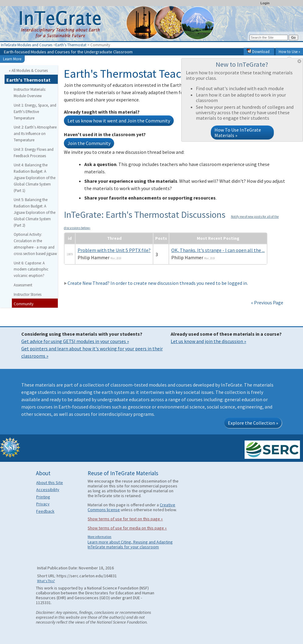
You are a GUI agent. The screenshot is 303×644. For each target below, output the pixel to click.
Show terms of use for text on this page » (125, 519)
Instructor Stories (28, 294)
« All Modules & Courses (28, 70)
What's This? (46, 581)
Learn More (12, 59)
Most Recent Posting (218, 238)
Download (258, 51)
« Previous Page (267, 303)
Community (24, 304)
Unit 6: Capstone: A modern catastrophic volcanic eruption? (31, 269)
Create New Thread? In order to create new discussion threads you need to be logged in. (156, 283)
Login (265, 3)
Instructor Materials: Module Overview (30, 92)
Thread (114, 238)
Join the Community (89, 143)
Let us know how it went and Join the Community (119, 121)
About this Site (50, 483)
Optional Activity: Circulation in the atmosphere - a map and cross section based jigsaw (35, 244)
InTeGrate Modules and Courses (27, 45)
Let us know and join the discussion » (208, 341)
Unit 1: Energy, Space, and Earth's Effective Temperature (35, 111)
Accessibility (48, 490)
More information (99, 537)
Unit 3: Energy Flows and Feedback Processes (34, 152)
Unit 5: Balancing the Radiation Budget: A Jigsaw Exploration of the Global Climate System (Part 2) (35, 212)
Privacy (43, 504)
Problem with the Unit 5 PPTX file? (114, 250)
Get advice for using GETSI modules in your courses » (75, 341)
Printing (43, 497)
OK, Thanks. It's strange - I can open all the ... (218, 250)
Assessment (23, 285)
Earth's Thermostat (71, 45)
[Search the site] (269, 37)
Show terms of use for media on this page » (127, 528)
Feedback (45, 511)
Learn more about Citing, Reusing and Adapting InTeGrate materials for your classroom (130, 544)
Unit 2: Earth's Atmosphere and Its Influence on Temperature (35, 133)
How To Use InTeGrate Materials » (238, 133)
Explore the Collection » (253, 423)
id (70, 238)
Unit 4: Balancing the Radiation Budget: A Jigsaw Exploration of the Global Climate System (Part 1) (35, 177)
